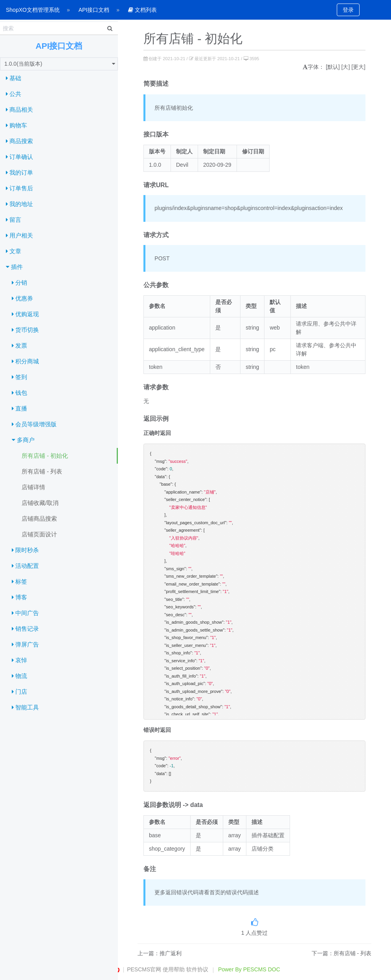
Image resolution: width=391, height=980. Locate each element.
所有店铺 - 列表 (42, 471)
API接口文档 (94, 10)
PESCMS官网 (144, 969)
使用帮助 (174, 969)
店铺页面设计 (39, 534)
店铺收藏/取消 (40, 503)
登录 (348, 10)
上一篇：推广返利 (160, 953)
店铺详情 (33, 487)
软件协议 (197, 969)
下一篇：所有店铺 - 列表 (341, 953)
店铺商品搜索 (39, 519)
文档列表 (142, 10)
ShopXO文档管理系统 (33, 10)
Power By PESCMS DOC (249, 969)
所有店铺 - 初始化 (45, 456)
